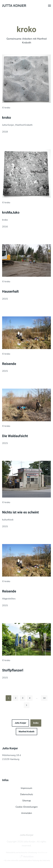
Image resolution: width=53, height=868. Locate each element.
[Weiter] (27, 705)
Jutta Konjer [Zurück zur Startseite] (14, 6)
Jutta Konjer (20, 723)
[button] (49, 6)
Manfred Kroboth (26, 732)
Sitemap (27, 801)
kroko (36, 723)
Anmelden (27, 813)
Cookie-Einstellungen (27, 807)
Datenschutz (27, 794)
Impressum (26, 788)
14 (44, 698)
